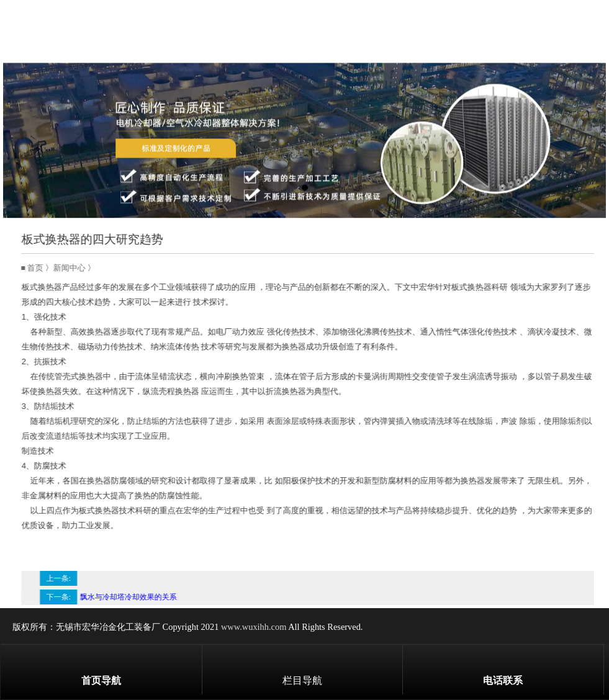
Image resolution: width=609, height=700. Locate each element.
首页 (42, 268)
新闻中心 (76, 268)
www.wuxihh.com (254, 627)
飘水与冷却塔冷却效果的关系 (135, 597)
